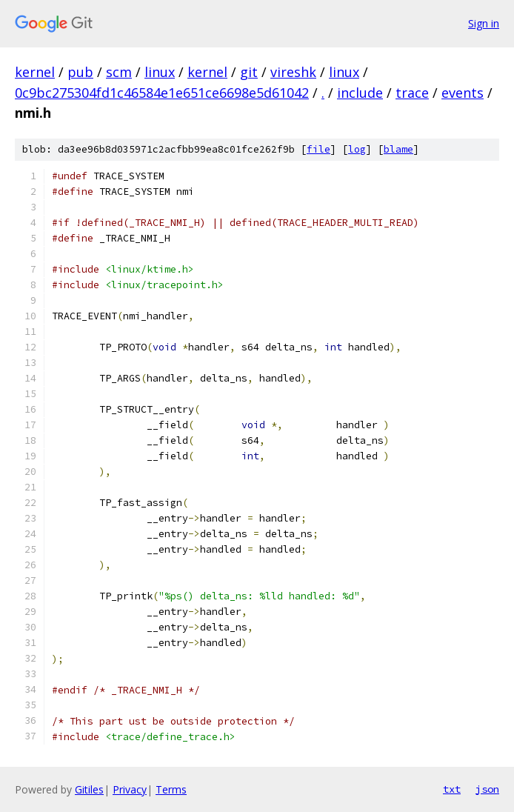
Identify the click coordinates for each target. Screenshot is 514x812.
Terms (171, 789)
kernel (35, 72)
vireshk (293, 72)
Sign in (484, 23)
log (357, 149)
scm (119, 72)
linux (160, 72)
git (249, 72)
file (318, 149)
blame (398, 149)
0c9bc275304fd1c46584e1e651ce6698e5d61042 (162, 93)
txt (452, 789)
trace (412, 93)
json (487, 789)
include (360, 93)
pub (80, 72)
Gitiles (89, 789)
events (463, 93)
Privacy (130, 789)
